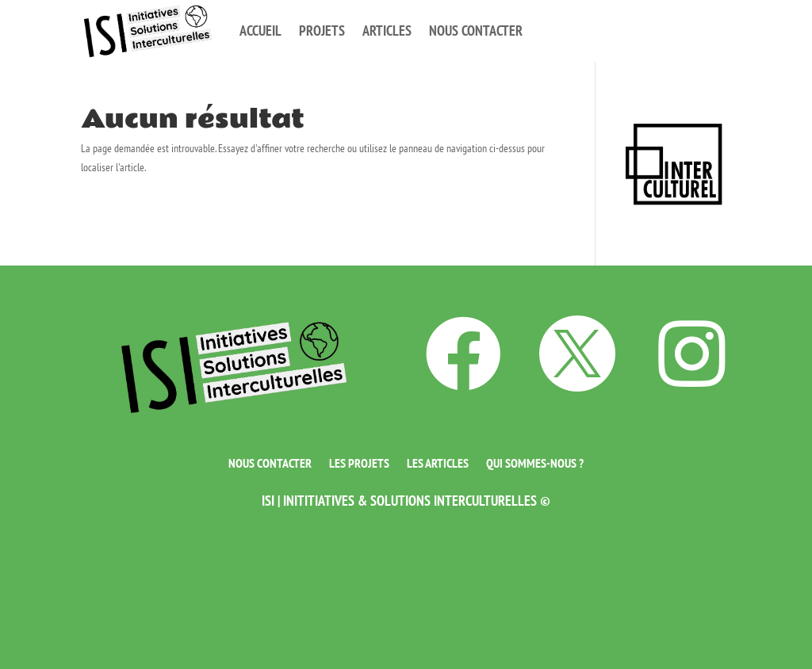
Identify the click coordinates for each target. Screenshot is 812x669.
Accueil (260, 31)
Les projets (359, 462)
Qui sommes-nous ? (535, 462)
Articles (387, 31)
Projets (322, 31)
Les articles (438, 462)
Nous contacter (476, 31)
